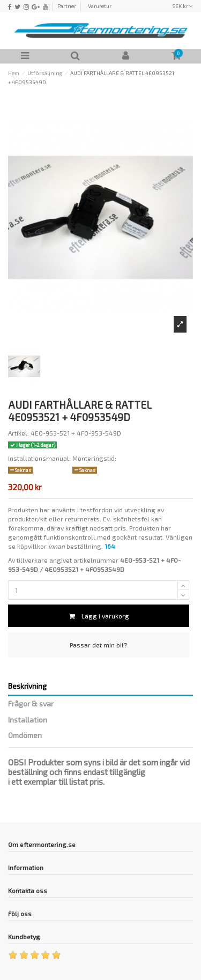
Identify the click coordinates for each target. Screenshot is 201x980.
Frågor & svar (31, 704)
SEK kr (183, 6)
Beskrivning (27, 686)
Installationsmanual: (39, 458)
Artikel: (18, 433)
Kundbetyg (24, 937)
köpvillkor (32, 546)
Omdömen (25, 735)
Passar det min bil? (98, 645)
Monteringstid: (94, 458)
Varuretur (100, 6)
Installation (28, 720)
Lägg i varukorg (98, 616)
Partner (67, 6)
